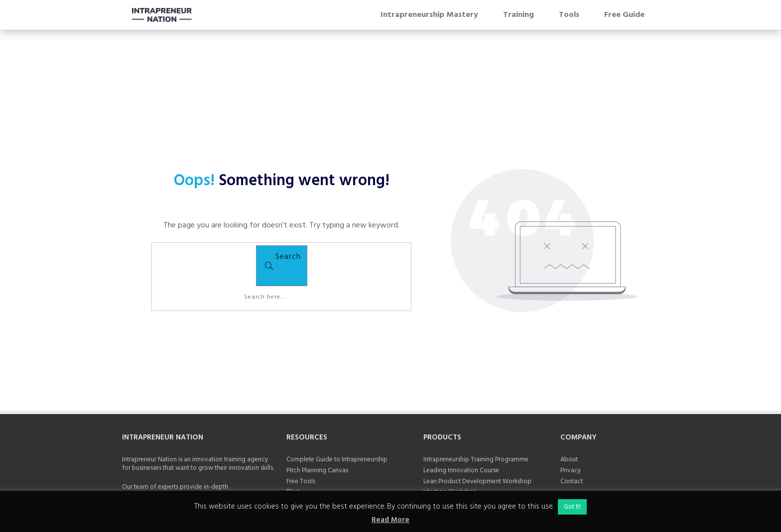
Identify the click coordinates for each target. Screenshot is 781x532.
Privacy (571, 409)
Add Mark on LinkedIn (153, 479)
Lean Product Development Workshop (477, 420)
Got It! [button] (572, 507)
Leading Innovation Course (461, 409)
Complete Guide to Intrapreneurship (337, 399)
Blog (293, 431)
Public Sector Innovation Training (470, 442)
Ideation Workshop (450, 431)
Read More (390, 520)
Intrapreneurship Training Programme (477, 399)
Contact (572, 420)
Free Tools (301, 420)
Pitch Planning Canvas (317, 409)
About (569, 399)
